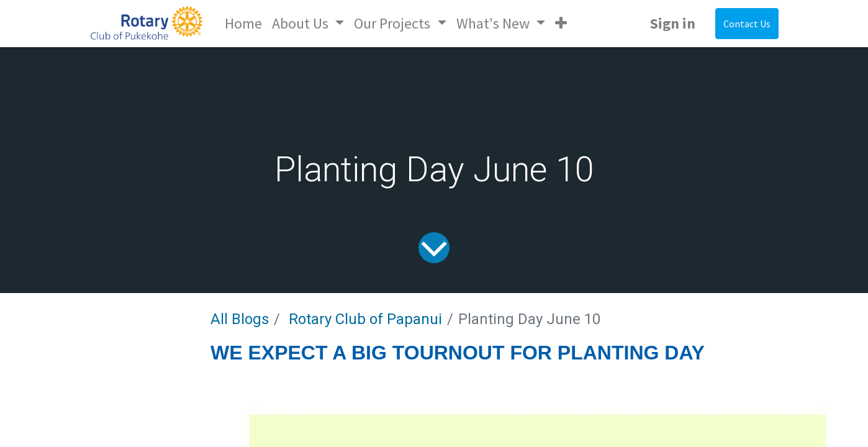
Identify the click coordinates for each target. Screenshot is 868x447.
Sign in (673, 23)
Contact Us (747, 24)
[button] (561, 24)
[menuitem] (243, 24)
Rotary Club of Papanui (365, 319)
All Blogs (240, 319)
